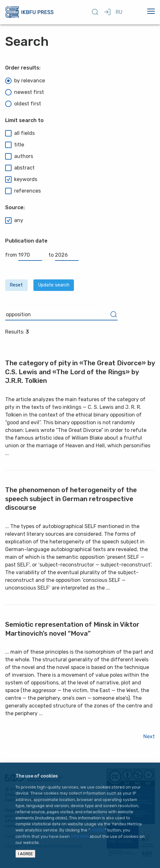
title (15, 145)
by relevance (25, 81)
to (64, 255)
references (23, 191)
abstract (20, 168)
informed (80, 836)
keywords (21, 179)
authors (19, 156)
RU (119, 12)
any (14, 220)
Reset (16, 285)
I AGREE (97, 830)
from (24, 255)
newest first (25, 92)
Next (149, 736)
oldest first (23, 104)
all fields (20, 133)
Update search (54, 285)
